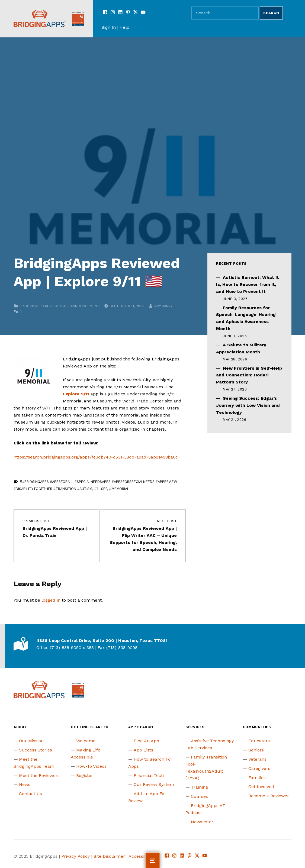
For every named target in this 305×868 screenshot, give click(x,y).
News (25, 784)
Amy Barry (163, 306)
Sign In (109, 27)
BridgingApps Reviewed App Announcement (60, 306)
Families (257, 778)
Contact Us (31, 794)
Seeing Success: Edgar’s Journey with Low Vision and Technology (248, 405)
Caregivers (259, 768)
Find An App (146, 741)
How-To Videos (91, 766)
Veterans (257, 759)
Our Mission (31, 741)
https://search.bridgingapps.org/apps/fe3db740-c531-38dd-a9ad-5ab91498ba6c (96, 457)
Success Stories (36, 750)
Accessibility (141, 856)
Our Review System (154, 784)
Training (199, 787)
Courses (199, 796)
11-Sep (102, 489)
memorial (120, 489)
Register (85, 775)
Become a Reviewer (269, 796)
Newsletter (202, 822)
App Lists (143, 750)
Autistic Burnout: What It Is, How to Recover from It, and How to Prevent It (248, 284)
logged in (51, 600)
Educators (259, 741)
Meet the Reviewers (39, 775)
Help (124, 27)
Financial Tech (149, 775)
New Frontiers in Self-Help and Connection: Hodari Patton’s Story (249, 375)
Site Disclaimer (109, 856)
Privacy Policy (76, 856)
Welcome (86, 741)
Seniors (256, 750)
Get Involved (261, 787)
